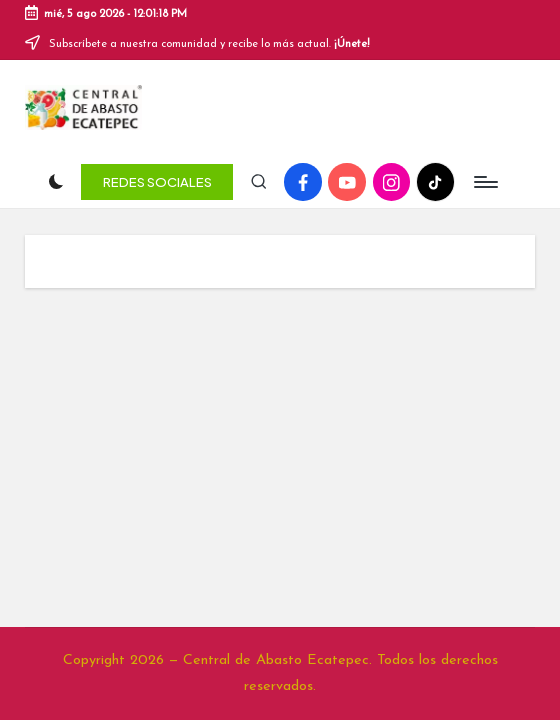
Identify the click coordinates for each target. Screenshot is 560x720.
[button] (157, 165)
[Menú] (484, 166)
